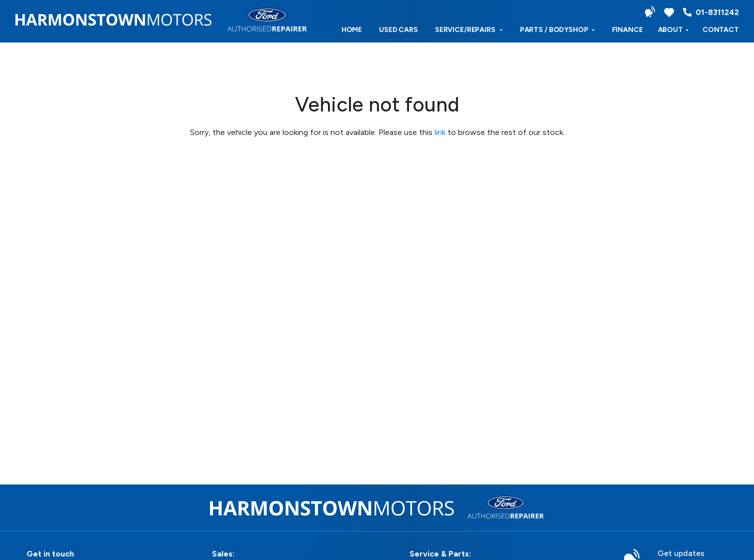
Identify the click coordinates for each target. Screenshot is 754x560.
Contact (721, 30)
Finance (627, 30)
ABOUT (673, 30)
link (440, 132)
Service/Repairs (469, 30)
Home (352, 30)
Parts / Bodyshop (557, 30)
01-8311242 (711, 12)
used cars (398, 30)
